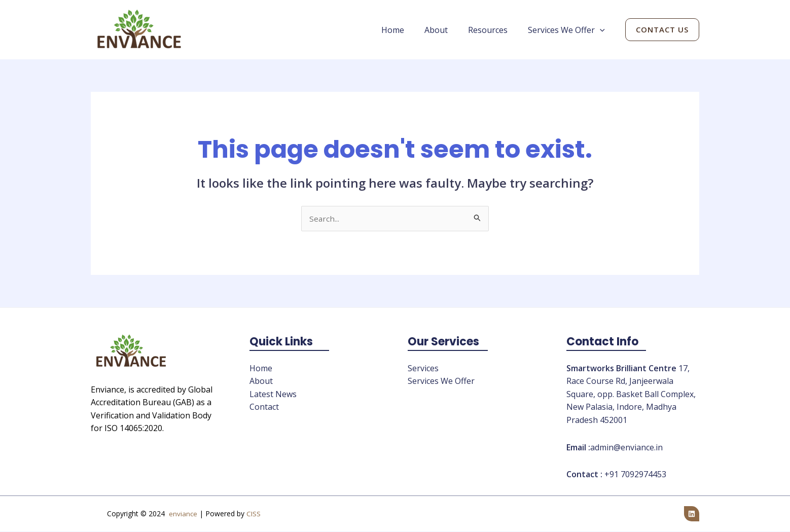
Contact (264, 407)
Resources (494, 30)
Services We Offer (568, 30)
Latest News (273, 395)
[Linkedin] (692, 514)
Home (407, 30)
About (446, 30)
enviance (183, 514)
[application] (602, 30)
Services (423, 369)
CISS (254, 514)
